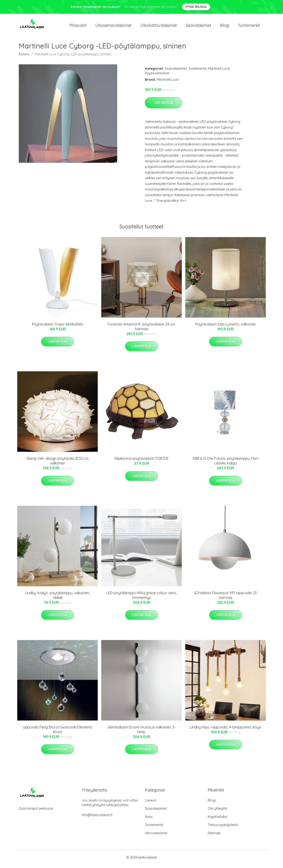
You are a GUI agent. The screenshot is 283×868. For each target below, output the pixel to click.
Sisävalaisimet (198, 27)
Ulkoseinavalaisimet (113, 27)
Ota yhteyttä (217, 811)
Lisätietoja (163, 106)
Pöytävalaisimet (157, 76)
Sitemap (214, 836)
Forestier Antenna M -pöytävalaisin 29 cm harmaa (141, 330)
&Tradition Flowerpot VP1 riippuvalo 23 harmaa (226, 598)
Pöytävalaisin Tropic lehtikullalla (58, 327)
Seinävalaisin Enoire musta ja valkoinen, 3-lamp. (142, 733)
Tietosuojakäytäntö (223, 828)
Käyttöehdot (218, 820)
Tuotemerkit (249, 27)
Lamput (151, 803)
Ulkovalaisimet (156, 836)
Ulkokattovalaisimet (159, 27)
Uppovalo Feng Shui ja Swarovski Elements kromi (58, 733)
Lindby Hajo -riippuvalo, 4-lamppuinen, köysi (226, 730)
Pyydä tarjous (196, 7)
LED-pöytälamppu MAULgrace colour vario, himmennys (141, 598)
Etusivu (24, 57)
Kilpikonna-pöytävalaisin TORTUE (141, 462)
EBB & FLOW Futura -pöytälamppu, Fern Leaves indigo (226, 464)
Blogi (225, 27)
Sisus (149, 820)
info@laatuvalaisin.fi (97, 818)
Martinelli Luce (219, 72)
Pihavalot (78, 27)
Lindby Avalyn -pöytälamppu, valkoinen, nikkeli (57, 598)
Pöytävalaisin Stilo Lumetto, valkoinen (226, 327)
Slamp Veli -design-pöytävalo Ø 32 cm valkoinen (58, 464)
